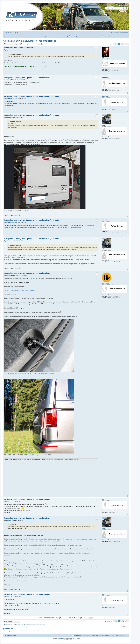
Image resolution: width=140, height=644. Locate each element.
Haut (127, 74)
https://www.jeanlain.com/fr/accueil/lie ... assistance (20, 290)
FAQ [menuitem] (17, 33)
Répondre (7, 44)
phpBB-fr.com (69, 640)
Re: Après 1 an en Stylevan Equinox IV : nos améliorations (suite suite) (32, 96)
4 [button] (123, 44)
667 (108, 69)
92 (108, 137)
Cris (103, 499)
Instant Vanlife (105, 283)
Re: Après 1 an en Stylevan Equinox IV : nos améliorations (27, 78)
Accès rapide (10, 33)
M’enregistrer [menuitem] (116, 33)
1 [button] (116, 44)
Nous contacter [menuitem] (78, 636)
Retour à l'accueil (11, 636)
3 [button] (121, 44)
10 (108, 89)
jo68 (103, 58)
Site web (106, 36)
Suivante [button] (128, 44)
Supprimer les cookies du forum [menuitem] (106, 636)
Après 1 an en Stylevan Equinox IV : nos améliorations (29, 41)
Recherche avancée (126, 8)
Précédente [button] (114, 44)
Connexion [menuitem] (125, 33)
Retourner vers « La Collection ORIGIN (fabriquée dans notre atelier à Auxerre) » (26, 625)
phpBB (61, 639)
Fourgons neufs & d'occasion (120, 36)
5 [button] (126, 44)
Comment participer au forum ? (80, 36)
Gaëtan (103, 125)
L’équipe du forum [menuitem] (90, 636)
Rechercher (123, 8)
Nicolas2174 (105, 96)
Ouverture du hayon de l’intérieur (19, 48)
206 (108, 295)
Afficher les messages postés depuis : (54, 618)
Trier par (74, 618)
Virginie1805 (105, 78)
